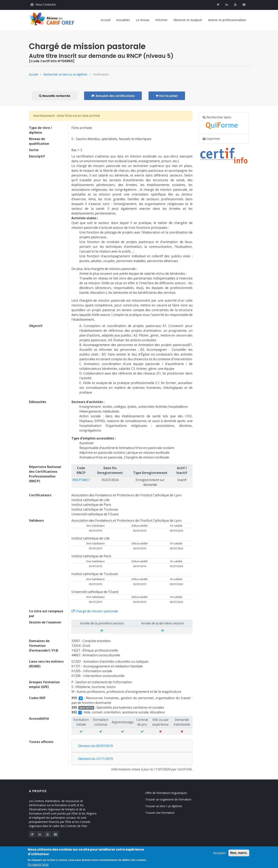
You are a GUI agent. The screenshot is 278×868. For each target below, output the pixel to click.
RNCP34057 (81, 480)
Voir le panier (167, 96)
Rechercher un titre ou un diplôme (65, 74)
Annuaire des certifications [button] (113, 96)
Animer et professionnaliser (227, 20)
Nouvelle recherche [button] (55, 96)
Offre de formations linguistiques (171, 793)
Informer (162, 20)
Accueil (106, 20)
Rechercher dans (222, 123)
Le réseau (143, 20)
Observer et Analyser (188, 20)
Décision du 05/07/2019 (95, 746)
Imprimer (211, 139)
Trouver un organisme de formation (173, 799)
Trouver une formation (165, 813)
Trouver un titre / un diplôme (169, 806)
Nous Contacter (43, 4)
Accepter (220, 855)
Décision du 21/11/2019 (95, 759)
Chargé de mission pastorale (95, 611)
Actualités (123, 20)
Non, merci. (239, 855)
